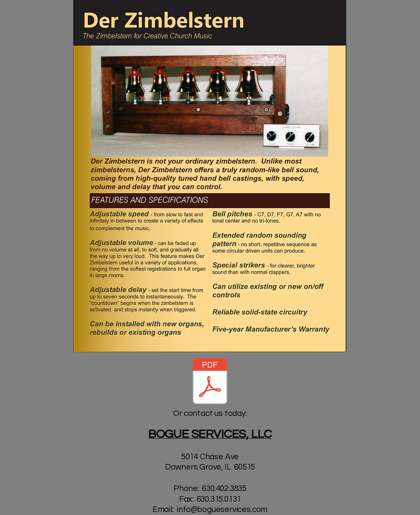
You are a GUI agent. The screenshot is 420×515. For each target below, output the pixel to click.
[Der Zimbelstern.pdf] (210, 382)
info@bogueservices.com (222, 509)
